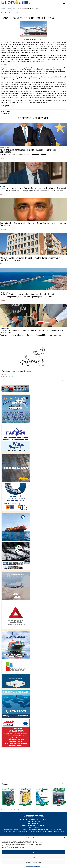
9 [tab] (14, 809)
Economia (3, 229)
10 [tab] (16, 809)
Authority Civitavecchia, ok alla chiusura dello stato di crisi (27, 294)
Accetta (33, 852)
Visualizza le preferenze (34, 862)
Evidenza (2, 264)
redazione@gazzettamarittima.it (36, 825)
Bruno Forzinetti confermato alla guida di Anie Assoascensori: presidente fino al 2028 (33, 224)
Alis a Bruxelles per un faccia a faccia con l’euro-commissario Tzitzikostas (28, 151)
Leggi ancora (33, 373)
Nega (33, 857)
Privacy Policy (37, 866)
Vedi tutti (61, 381)
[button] (64, 838)
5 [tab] (8, 377)
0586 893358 (37, 821)
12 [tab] (19, 809)
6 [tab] (10, 377)
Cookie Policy (29, 866)
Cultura (9, 9)
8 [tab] (13, 377)
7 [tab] (11, 377)
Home (3, 9)
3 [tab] (5, 377)
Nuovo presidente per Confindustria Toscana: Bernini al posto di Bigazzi (33, 188)
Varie (14, 9)
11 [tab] (17, 809)
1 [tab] (2, 377)
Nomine (2, 195)
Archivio (61, 784)
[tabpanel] (33, 373)
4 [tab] (6, 377)
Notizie (2, 158)
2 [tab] (3, 377)
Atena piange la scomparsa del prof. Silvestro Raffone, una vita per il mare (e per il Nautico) (31, 259)
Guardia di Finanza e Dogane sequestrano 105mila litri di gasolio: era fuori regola (31, 331)
